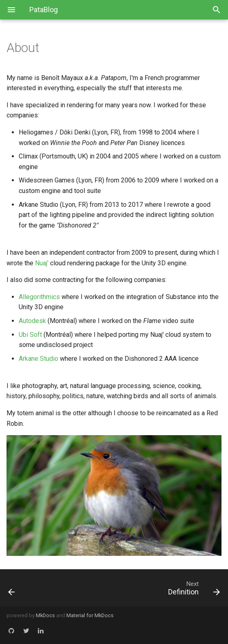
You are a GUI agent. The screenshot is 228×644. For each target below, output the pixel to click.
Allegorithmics (39, 297)
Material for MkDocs (90, 615)
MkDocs (45, 615)
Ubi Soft (30, 335)
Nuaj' (42, 263)
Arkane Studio (38, 359)
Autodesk (32, 321)
